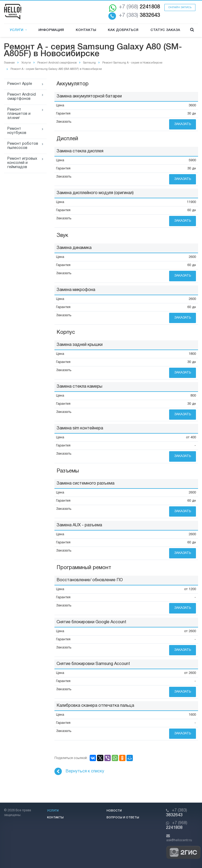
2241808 (139, 7)
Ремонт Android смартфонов (22, 97)
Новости (114, 811)
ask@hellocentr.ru (179, 840)
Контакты (86, 30)
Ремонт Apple (20, 84)
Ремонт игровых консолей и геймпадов (22, 163)
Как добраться (123, 30)
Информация (51, 30)
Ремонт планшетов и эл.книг (19, 114)
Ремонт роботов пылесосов (23, 146)
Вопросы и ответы (123, 818)
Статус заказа (165, 30)
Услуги (18, 30)
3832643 (139, 15)
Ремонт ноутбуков (17, 131)
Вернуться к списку (79, 771)
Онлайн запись (180, 7)
